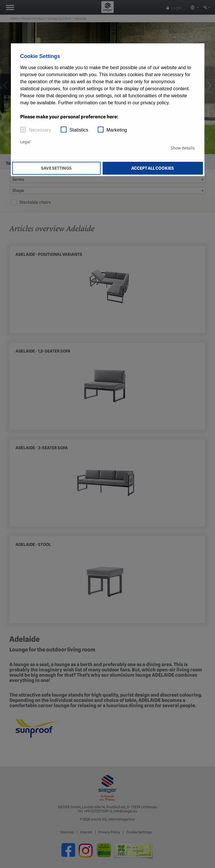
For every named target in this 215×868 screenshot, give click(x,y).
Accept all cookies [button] (153, 168)
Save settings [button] (56, 168)
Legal (25, 142)
